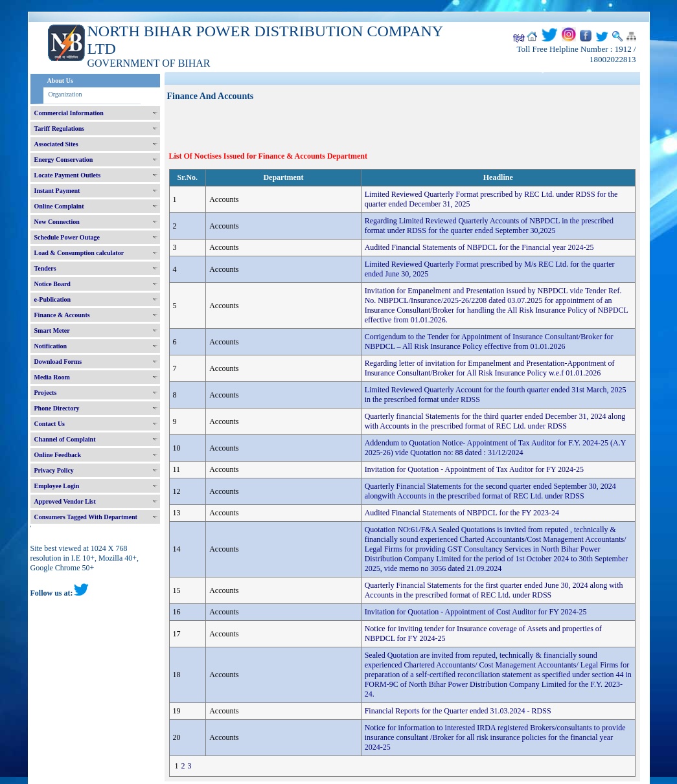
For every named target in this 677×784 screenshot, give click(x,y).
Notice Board (52, 284)
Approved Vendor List (65, 501)
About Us (60, 81)
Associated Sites (56, 144)
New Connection (57, 222)
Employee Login (57, 486)
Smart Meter (52, 330)
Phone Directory (57, 408)
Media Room (52, 377)
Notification (51, 346)
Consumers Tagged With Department (86, 517)
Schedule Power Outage (67, 237)
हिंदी (519, 39)
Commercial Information (69, 113)
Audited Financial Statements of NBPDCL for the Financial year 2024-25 (479, 247)
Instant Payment (57, 191)
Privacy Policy (54, 470)
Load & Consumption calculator (79, 253)
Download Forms (58, 362)
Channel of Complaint (65, 439)
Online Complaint (59, 206)
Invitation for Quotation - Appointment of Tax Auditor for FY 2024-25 (474, 469)
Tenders (45, 268)
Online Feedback (58, 455)
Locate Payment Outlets (68, 175)
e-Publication (53, 299)
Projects (46, 393)
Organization (65, 94)
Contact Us (50, 424)
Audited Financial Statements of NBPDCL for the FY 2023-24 (462, 513)
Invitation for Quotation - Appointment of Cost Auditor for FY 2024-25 (476, 612)
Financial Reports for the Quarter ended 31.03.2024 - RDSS (458, 711)
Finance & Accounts (62, 315)
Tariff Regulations (60, 129)
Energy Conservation (64, 160)
